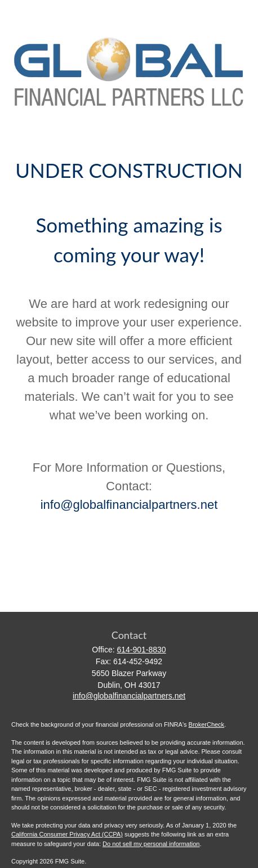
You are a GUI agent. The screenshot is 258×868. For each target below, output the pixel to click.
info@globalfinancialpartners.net (129, 505)
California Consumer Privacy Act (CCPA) (67, 834)
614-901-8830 (141, 650)
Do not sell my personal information (151, 844)
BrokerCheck (207, 724)
